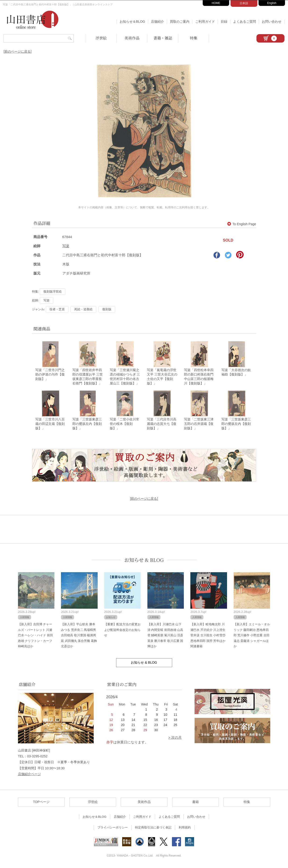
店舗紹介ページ (29, 775)
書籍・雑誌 (163, 38)
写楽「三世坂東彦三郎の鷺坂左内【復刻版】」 (87, 425)
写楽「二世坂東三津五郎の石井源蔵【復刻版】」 (199, 425)
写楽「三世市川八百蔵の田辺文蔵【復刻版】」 (50, 425)
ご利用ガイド (205, 22)
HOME (216, 3)
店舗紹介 (157, 22)
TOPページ (41, 803)
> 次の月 (175, 739)
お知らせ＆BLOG (132, 22)
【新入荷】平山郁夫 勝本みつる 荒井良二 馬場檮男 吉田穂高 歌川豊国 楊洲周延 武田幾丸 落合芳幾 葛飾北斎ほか (79, 637)
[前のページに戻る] (18, 51)
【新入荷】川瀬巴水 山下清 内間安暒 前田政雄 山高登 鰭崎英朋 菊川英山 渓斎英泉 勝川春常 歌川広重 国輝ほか (165, 637)
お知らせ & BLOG (144, 561)
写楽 (66, 246)
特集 (194, 38)
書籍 (196, 803)
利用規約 (185, 829)
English (272, 3)
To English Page (242, 224)
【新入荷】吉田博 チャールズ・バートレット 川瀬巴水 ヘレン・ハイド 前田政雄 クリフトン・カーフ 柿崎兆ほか (36, 637)
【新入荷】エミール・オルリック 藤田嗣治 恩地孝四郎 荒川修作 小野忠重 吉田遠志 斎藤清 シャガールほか (252, 637)
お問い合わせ (272, 22)
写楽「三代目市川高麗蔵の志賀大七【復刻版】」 (162, 425)
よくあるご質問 (245, 22)
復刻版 (107, 309)
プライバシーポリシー (113, 829)
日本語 (244, 3)
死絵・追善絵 (83, 309)
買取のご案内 (180, 22)
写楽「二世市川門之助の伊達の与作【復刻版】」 (50, 375)
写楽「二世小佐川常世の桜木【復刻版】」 (124, 425)
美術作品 (132, 38)
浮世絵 (101, 38)
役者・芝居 (57, 309)
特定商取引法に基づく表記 (153, 829)
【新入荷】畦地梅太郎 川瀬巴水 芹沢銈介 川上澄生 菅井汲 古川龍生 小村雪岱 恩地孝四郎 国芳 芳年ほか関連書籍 (208, 637)
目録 (224, 22)
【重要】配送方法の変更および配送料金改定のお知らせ (122, 631)
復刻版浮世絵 (53, 291)
